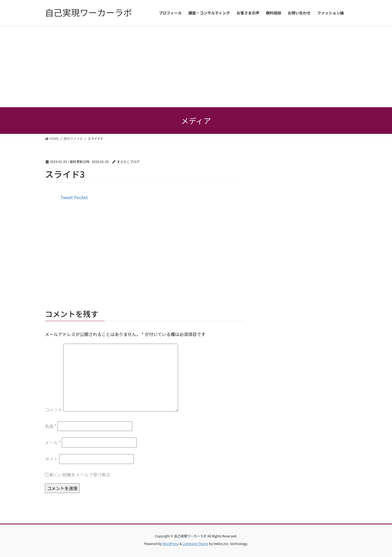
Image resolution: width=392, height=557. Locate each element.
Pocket (81, 197)
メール (53, 442)
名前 (51, 426)
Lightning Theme (195, 544)
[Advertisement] (196, 66)
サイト (51, 459)
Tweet (67, 197)
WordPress (171, 544)
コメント (54, 410)
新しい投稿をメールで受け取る (80, 475)
